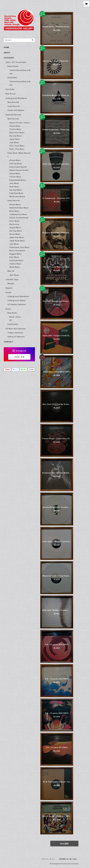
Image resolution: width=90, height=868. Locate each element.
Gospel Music (15, 228)
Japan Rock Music (17, 241)
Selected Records (13, 115)
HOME (7, 47)
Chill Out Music (16, 164)
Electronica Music (17, 133)
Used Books (13, 324)
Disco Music (15, 221)
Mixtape (11, 283)
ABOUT (7, 53)
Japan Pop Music (17, 237)
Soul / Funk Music (17, 146)
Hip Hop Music (16, 136)
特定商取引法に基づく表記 (68, 859)
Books (8, 309)
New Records (13, 102)
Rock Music (14, 187)
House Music (15, 126)
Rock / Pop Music (17, 149)
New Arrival (11, 94)
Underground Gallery (17, 300)
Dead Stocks (13, 66)
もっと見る (64, 844)
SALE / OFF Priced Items (16, 62)
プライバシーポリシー (48, 859)
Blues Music (14, 211)
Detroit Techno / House (20, 123)
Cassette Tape (12, 279)
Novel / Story (15, 317)
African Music (15, 160)
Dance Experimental (18, 167)
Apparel (9, 288)
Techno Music (15, 129)
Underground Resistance (16, 98)
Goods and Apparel (16, 110)
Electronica (14, 224)
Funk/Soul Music (16, 193)
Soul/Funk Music (16, 260)
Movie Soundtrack (17, 196)
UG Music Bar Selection (16, 329)
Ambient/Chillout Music (19, 208)
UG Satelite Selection (17, 304)
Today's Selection (15, 333)
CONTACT (8, 342)
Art (11, 320)
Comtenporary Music (18, 214)
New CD (11, 271)
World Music (15, 267)
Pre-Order (10, 89)
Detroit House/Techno (19, 170)
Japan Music (15, 139)
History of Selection (16, 337)
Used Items (12, 78)
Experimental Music (18, 180)
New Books (12, 313)
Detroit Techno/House (19, 218)
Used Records (14, 106)
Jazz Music (14, 142)
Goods (8, 292)
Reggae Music (16, 254)
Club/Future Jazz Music (20, 247)
